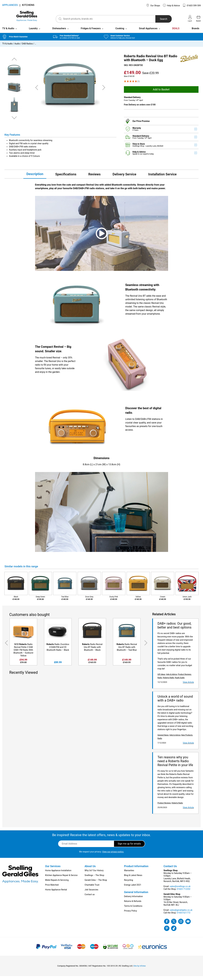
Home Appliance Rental (56, 894)
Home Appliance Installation (58, 874)
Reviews (95, 178)
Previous (14, 63)
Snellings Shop (139, 150)
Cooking (120, 32)
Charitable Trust (92, 889)
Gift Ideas (161, 678)
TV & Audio (8, 32)
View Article (188, 686)
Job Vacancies (91, 894)
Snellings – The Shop (94, 879)
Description (35, 178)
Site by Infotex (140, 970)
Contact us (90, 898)
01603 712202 (184, 893)
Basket (199, 18)
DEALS (176, 32)
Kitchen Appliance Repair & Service (61, 879)
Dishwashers (59, 32)
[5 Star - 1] (161, 85)
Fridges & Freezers (91, 32)
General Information (136, 896)
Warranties (129, 874)
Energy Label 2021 (133, 889)
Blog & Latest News (133, 879)
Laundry (33, 32)
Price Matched (52, 889)
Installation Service (162, 178)
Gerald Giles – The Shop (96, 884)
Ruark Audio (180, 682)
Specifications (66, 178)
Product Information (136, 870)
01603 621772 (184, 917)
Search (160, 19)
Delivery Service (124, 178)
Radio (160, 682)
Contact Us (170, 870)
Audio (17, 48)
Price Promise (143, 125)
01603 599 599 (192, 5)
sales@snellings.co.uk (180, 890)
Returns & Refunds (133, 905)
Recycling (129, 884)
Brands (196, 32)
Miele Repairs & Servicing (57, 884)
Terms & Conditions (133, 910)
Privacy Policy (130, 915)
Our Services (53, 870)
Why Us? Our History (94, 874)
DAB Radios (27, 48)
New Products (187, 739)
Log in (190, 18)
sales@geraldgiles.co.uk (181, 914)
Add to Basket (161, 93)
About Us (90, 870)
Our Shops (153, 5)
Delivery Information (133, 900)
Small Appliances (148, 32)
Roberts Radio (168, 682)
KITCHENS (28, 5)
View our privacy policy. (113, 856)
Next (14, 121)
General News (163, 739)
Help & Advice (171, 5)
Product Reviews (184, 678)
